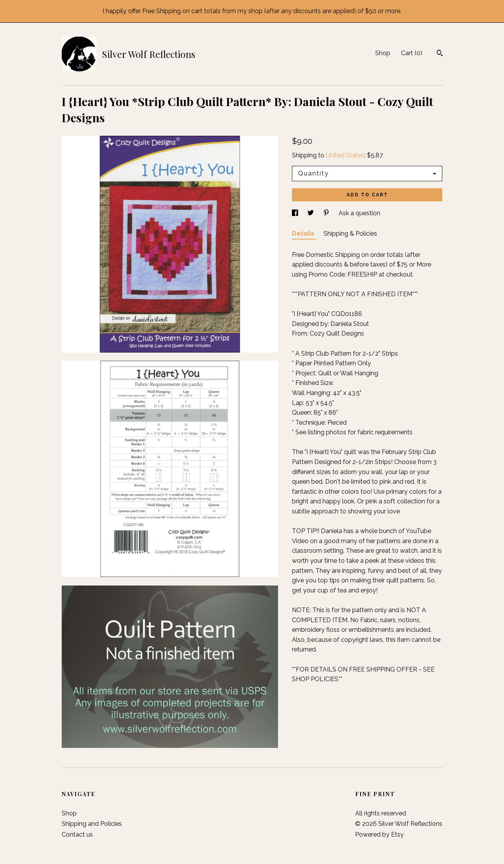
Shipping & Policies (350, 234)
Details (304, 234)
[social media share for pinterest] (327, 213)
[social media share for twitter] (311, 213)
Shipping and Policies (92, 824)
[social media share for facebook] (296, 213)
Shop (383, 53)
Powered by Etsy (379, 834)
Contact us (77, 834)
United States (345, 155)
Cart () (412, 53)
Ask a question (359, 213)
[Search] (440, 54)
